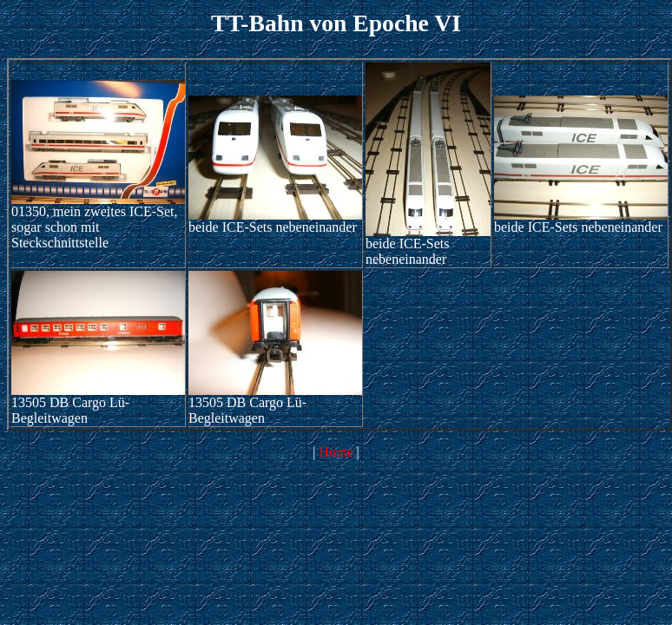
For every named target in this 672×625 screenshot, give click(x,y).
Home (336, 452)
